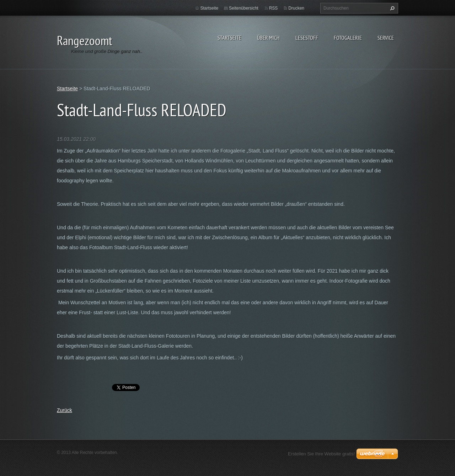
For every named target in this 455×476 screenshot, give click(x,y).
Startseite (229, 38)
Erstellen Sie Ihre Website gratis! (321, 454)
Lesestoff (307, 38)
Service (386, 38)
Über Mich (268, 38)
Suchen (391, 8)
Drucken (296, 8)
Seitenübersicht (244, 8)
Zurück (65, 410)
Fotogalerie (348, 38)
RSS (274, 8)
